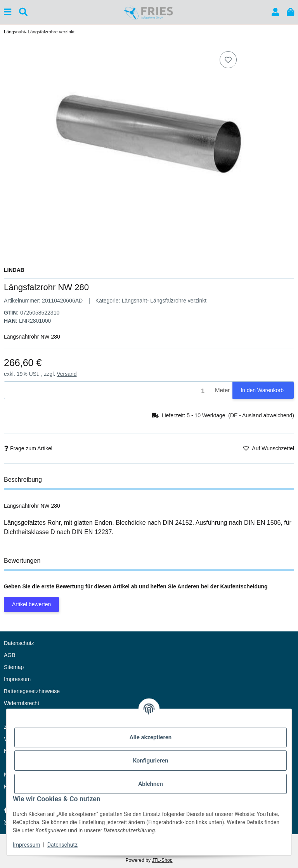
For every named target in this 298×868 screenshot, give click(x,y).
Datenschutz (62, 845)
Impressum (26, 845)
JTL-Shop (162, 860)
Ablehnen (151, 784)
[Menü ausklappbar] (8, 12)
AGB (10, 655)
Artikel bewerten (31, 604)
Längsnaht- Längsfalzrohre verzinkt (164, 301)
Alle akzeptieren (151, 737)
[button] (275, 12)
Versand (67, 374)
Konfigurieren (150, 761)
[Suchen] (23, 12)
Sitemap (14, 667)
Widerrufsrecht (22, 703)
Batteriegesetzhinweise (32, 691)
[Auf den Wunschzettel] (228, 60)
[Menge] (108, 390)
